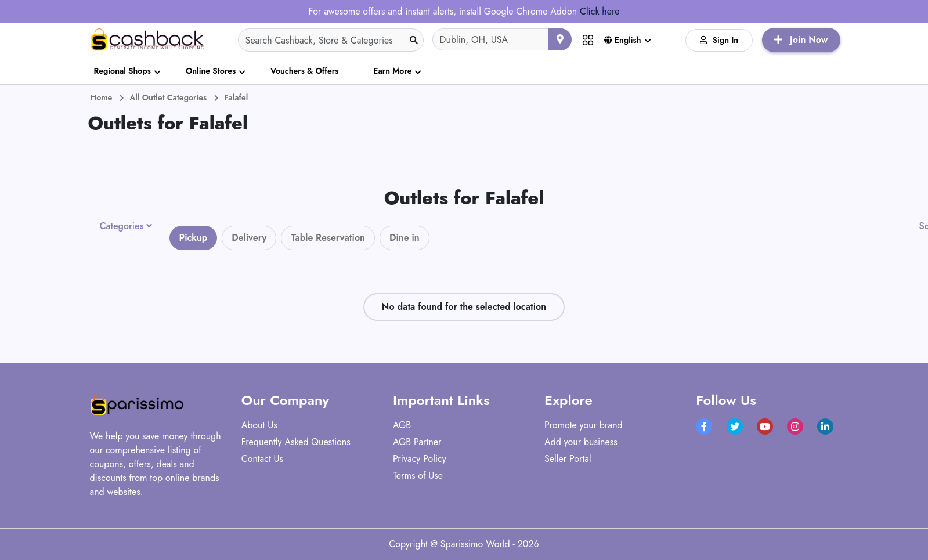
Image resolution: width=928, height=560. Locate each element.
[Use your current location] (560, 39)
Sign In (719, 40)
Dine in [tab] (405, 238)
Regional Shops (122, 71)
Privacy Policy (420, 459)
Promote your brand (584, 425)
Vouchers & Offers (304, 71)
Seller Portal (568, 459)
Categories (122, 227)
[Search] (331, 40)
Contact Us (262, 459)
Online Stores (211, 71)
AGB (402, 425)
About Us (259, 425)
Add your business (581, 442)
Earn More (392, 71)
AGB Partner (417, 442)
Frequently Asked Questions (296, 442)
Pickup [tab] (194, 238)
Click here (600, 11)
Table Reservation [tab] (328, 238)
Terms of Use (418, 476)
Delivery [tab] (249, 238)
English (623, 40)
